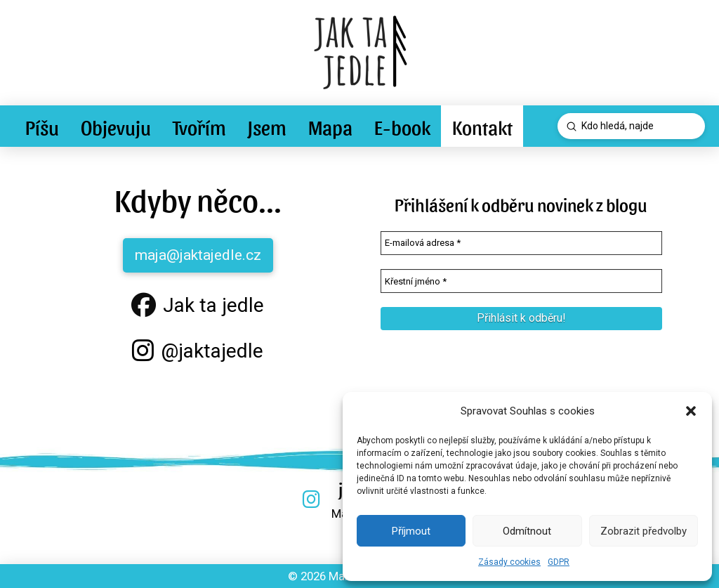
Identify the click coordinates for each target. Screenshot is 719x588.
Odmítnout (527, 531)
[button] (691, 411)
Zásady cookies (509, 562)
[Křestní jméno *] (521, 281)
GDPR (559, 562)
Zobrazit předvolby (644, 531)
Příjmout (411, 531)
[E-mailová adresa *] (521, 243)
